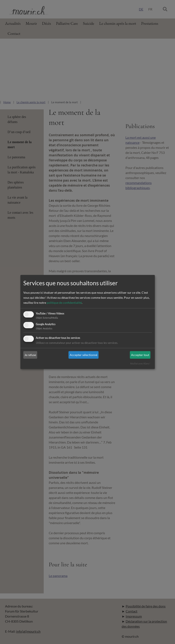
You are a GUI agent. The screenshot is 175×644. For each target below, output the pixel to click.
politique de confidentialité (64, 303)
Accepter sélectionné (84, 355)
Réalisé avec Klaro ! (140, 363)
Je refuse (30, 355)
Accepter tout (140, 355)
